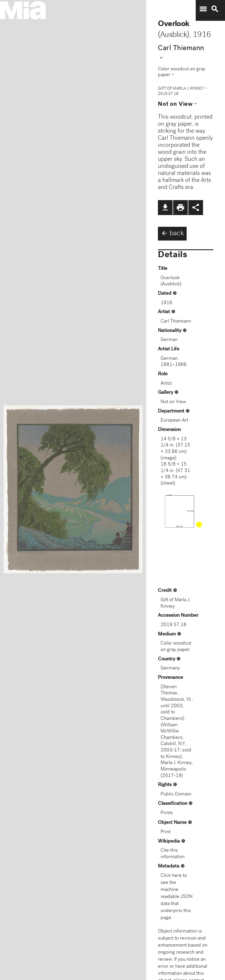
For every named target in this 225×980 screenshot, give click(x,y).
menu (203, 9)
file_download (165, 207)
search (215, 9)
